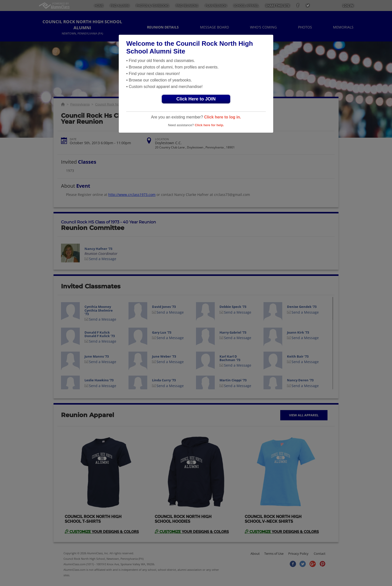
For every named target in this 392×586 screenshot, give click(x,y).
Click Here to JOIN (196, 99)
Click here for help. (209, 125)
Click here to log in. (222, 117)
